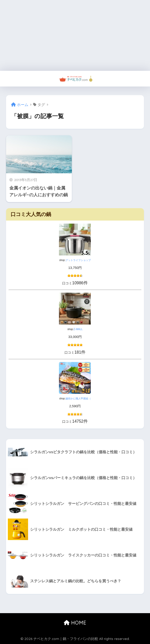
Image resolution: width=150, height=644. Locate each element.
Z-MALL (78, 329)
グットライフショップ (78, 260)
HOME (75, 623)
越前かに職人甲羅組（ (78, 399)
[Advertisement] (75, 35)
